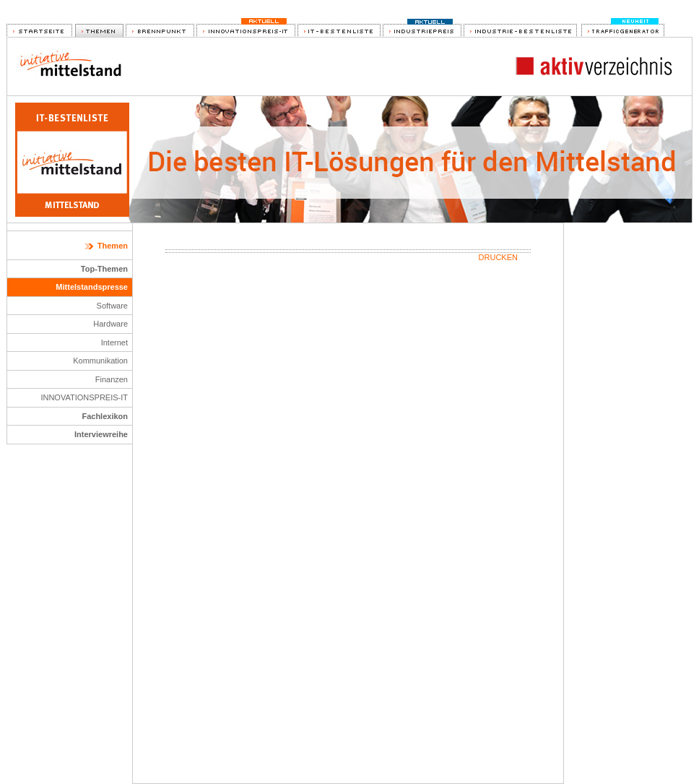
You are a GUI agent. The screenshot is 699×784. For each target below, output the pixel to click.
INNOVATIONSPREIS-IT (84, 397)
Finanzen (112, 379)
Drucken (498, 257)
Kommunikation (100, 361)
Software (112, 306)
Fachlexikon (105, 416)
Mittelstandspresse (92, 287)
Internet (114, 343)
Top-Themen (104, 269)
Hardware (110, 324)
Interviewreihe (101, 434)
